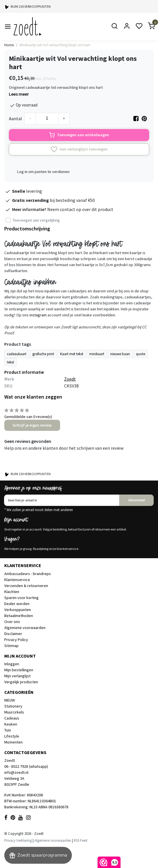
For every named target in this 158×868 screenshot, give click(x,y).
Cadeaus (12, 718)
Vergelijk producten (21, 682)
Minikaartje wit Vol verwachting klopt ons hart (55, 45)
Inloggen (12, 664)
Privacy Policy (16, 640)
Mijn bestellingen (19, 670)
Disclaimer (13, 634)
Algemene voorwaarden (25, 628)
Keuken (11, 724)
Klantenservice (17, 580)
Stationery (13, 706)
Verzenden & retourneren (26, 586)
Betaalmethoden (19, 616)
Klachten (12, 592)
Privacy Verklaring (18, 840)
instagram (38, 315)
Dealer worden (17, 604)
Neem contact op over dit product (80, 209)
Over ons (12, 622)
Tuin (8, 730)
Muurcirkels (14, 712)
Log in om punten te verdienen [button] (43, 172)
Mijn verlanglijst (17, 676)
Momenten (13, 742)
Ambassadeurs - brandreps (28, 574)
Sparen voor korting (21, 598)
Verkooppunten (18, 610)
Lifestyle (12, 736)
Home (9, 45)
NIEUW (10, 700)
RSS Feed (81, 840)
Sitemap (11, 646)
